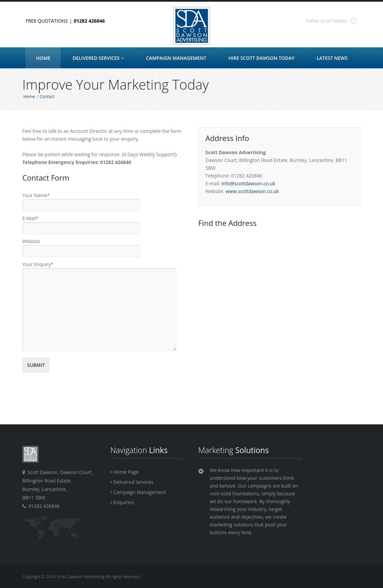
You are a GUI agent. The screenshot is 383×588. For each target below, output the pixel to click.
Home (43, 58)
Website (31, 241)
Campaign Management (176, 58)
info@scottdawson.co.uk (248, 183)
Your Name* (36, 195)
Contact (47, 97)
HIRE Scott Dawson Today (261, 58)
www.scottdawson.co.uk (252, 191)
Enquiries (122, 502)
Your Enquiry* (38, 264)
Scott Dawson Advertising (191, 26)
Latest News (332, 58)
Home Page (125, 472)
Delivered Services (98, 58)
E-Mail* (30, 218)
